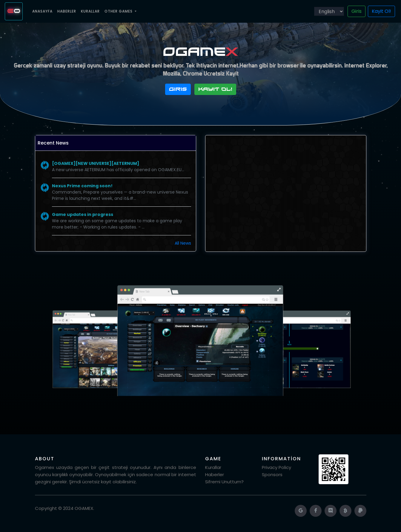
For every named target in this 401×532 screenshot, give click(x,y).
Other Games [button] (119, 11)
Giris (357, 11)
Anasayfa (44, 11)
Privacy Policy (276, 467)
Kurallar (90, 11)
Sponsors (272, 474)
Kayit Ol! (381, 11)
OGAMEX (84, 508)
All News (183, 243)
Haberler (67, 11)
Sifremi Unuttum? (224, 482)
